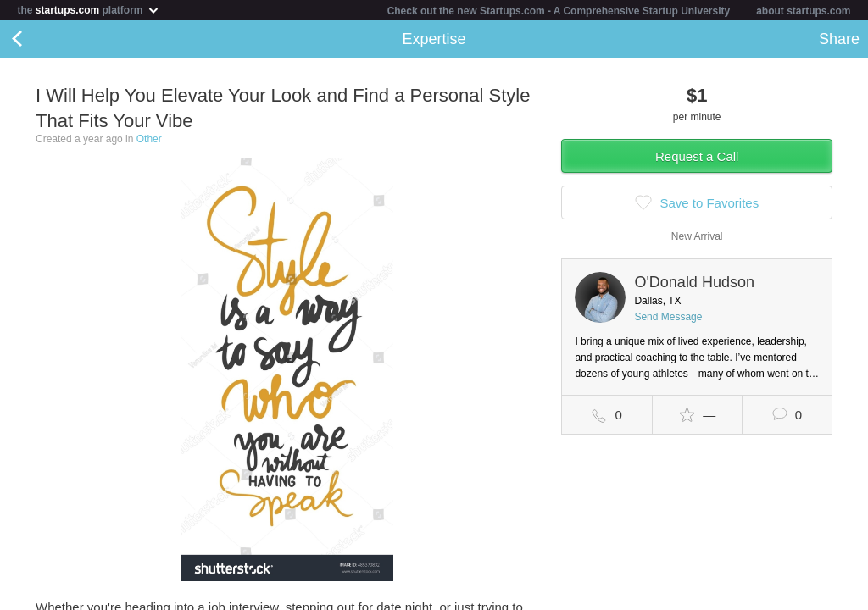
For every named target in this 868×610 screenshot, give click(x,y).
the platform (88, 10)
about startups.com (803, 11)
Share (839, 39)
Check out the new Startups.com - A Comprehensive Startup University (559, 11)
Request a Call (697, 156)
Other (149, 139)
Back (34, 39)
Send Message (668, 317)
